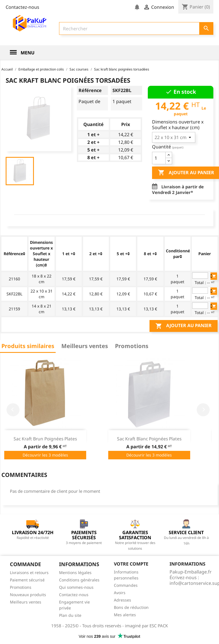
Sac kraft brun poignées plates (45, 439)
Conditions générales (79, 580)
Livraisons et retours (29, 572)
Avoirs (120, 593)
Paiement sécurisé (27, 580)
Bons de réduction (131, 607)
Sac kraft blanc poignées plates (149, 439)
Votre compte (131, 564)
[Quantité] (159, 158)
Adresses (122, 600)
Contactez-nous (22, 7)
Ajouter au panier (184, 326)
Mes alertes (125, 615)
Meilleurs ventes (85, 346)
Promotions (132, 346)
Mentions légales (75, 572)
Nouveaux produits (28, 595)
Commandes (126, 585)
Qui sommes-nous (76, 587)
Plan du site (70, 615)
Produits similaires (28, 346)
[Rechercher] (136, 28)
